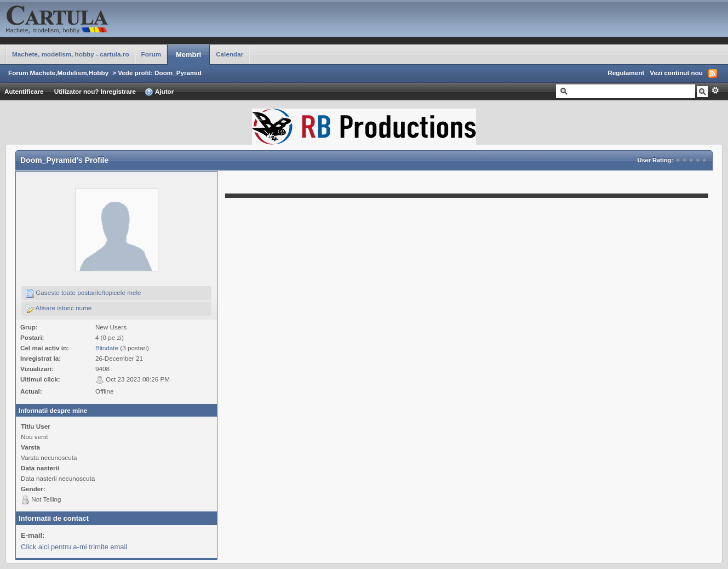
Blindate (107, 348)
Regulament (626, 73)
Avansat (715, 90)
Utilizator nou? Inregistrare (95, 91)
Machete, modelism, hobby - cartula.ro (71, 54)
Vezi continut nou (676, 73)
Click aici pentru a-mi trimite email (74, 547)
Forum (151, 54)
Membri (188, 55)
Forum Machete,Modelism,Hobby (58, 73)
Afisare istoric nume (58, 309)
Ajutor (159, 92)
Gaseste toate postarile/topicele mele (83, 293)
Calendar (230, 54)
